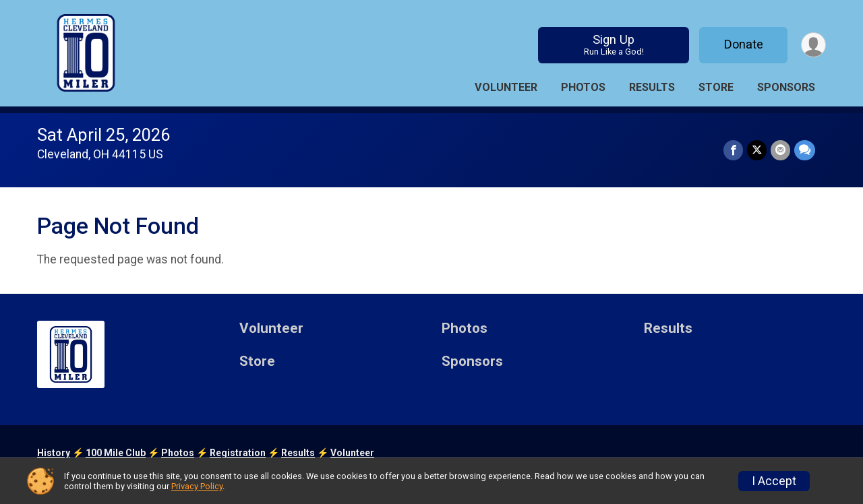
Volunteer (506, 87)
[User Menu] (813, 45)
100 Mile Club (116, 453)
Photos (583, 87)
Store (716, 87)
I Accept (774, 481)
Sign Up (614, 45)
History (54, 453)
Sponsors (786, 87)
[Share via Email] (780, 150)
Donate (744, 44)
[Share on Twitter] (757, 150)
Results (652, 87)
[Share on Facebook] (733, 150)
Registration (238, 453)
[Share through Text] (805, 150)
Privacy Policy (197, 486)
